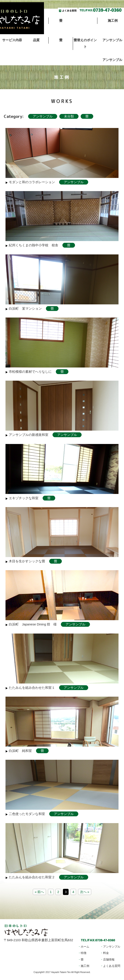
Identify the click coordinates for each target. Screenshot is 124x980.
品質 (36, 40)
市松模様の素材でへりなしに (30, 372)
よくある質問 (112, 966)
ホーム (85, 947)
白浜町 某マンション (25, 309)
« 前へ (39, 892)
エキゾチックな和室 (24, 498)
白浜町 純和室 (20, 751)
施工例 (85, 966)
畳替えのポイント (85, 43)
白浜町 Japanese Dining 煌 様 (33, 624)
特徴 (84, 953)
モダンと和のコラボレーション (32, 182)
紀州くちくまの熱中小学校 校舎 (34, 245)
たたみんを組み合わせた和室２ (32, 877)
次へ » (85, 892)
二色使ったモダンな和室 (27, 814)
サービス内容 (12, 40)
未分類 (69, 116)
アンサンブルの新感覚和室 (29, 435)
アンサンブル (43, 116)
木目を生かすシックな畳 (27, 561)
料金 (106, 953)
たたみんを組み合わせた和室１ (32, 688)
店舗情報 (109, 960)
